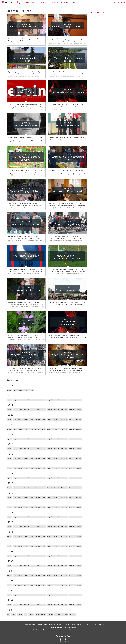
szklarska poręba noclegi (86, 630)
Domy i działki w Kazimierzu (37, 630)
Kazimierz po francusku (26, 92)
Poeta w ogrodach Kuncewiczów (26, 26)
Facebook (60, 640)
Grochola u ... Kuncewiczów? (68, 191)
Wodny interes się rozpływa (26, 224)
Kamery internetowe (64, 630)
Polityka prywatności (28, 624)
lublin (94, 630)
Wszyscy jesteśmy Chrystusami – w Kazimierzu (68, 356)
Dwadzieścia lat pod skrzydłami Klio (68, 158)
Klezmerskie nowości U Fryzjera (68, 92)
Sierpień (50, 400)
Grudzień (79, 400)
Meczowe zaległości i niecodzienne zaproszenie (68, 257)
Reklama (80, 624)
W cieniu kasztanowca (68, 125)
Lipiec (44, 400)
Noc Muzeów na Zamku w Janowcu (26, 257)
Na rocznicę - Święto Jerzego (26, 290)
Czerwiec (38, 400)
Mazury (57, 630)
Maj (32, 390)
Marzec (20, 390)
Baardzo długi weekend (68, 290)
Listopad (72, 400)
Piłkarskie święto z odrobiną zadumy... (26, 158)
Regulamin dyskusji (55, 624)
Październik (64, 400)
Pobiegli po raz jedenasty (68, 224)
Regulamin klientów (98, 624)
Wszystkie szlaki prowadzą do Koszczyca (26, 356)
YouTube (66, 640)
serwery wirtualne (75, 630)
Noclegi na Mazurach (49, 630)
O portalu (66, 624)
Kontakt (87, 624)
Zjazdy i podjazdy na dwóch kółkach (26, 59)
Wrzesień (56, 400)
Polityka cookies (42, 624)
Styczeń (9, 390)
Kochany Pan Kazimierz (26, 125)
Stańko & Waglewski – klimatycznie (68, 323)
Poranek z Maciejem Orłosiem (68, 26)
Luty (15, 390)
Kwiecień (26, 390)
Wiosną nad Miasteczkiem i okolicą (68, 59)
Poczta (73, 624)
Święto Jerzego (26, 323)
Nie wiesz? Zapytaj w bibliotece (26, 191)
